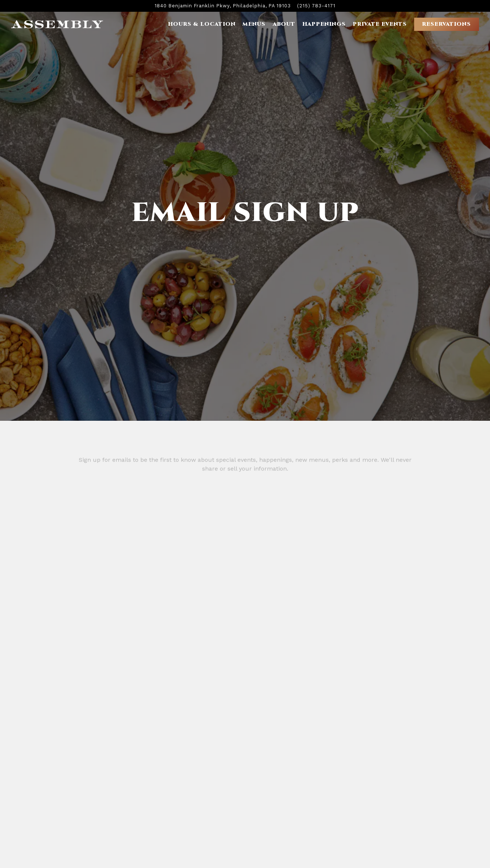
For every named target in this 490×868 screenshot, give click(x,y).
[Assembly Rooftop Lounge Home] (57, 24)
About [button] (284, 24)
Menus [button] (254, 24)
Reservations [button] (446, 24)
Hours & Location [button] (202, 24)
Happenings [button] (324, 24)
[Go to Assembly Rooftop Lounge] (223, 6)
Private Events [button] (380, 24)
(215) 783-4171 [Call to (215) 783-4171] (316, 6)
